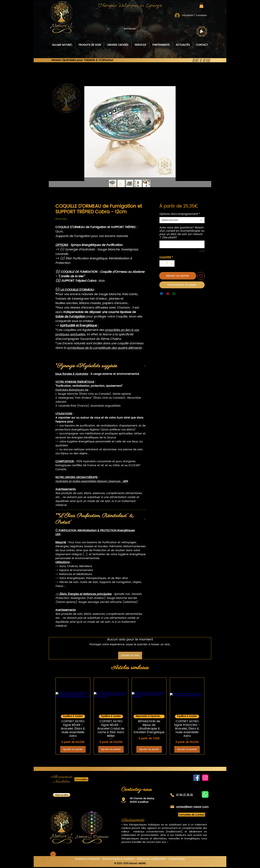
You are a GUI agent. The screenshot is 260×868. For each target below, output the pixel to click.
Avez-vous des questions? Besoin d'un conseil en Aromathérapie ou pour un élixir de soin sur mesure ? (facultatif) (182, 233)
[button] (201, 5)
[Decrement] (162, 263)
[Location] (124, 800)
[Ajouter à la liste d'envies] (201, 276)
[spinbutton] (167, 263)
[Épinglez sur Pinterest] (168, 294)
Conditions (129, 859)
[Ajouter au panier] (73, 749)
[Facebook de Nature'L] (197, 778)
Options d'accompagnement (180, 214)
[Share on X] (180, 294)
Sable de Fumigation (70, 317)
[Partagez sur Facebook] (162, 294)
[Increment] (172, 263)
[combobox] (182, 220)
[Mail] (172, 807)
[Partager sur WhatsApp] (174, 294)
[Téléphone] (172, 795)
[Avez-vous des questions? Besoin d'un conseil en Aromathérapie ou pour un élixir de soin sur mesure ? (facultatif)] (182, 244)
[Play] (202, 31)
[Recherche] (130, 29)
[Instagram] (205, 778)
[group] (130, 716)
